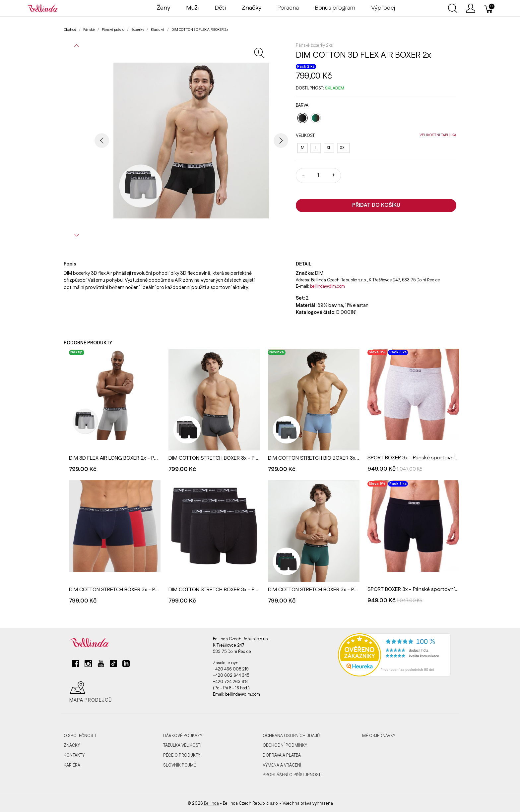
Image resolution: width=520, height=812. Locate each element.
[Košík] (489, 8)
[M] (302, 148)
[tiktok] (113, 666)
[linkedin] (126, 666)
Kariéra (72, 765)
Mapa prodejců (91, 692)
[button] (77, 46)
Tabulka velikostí (182, 745)
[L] (316, 148)
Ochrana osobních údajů (291, 736)
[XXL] (343, 148)
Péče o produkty (182, 755)
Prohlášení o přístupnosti (292, 775)
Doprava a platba (282, 755)
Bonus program (335, 8)
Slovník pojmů (180, 765)
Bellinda (211, 803)
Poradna (288, 8)
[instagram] (88, 666)
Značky (72, 745)
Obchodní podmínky (285, 745)
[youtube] (101, 666)
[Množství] (318, 175)
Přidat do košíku (376, 205)
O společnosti (80, 736)
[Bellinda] (42, 8)
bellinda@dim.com (327, 286)
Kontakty (74, 755)
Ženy (163, 8)
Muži (192, 8)
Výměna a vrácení (282, 765)
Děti (220, 8)
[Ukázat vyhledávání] (453, 8)
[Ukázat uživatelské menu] (471, 8)
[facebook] (76, 666)
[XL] (329, 148)
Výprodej (383, 8)
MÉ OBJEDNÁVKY (379, 736)
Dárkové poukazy (183, 736)
